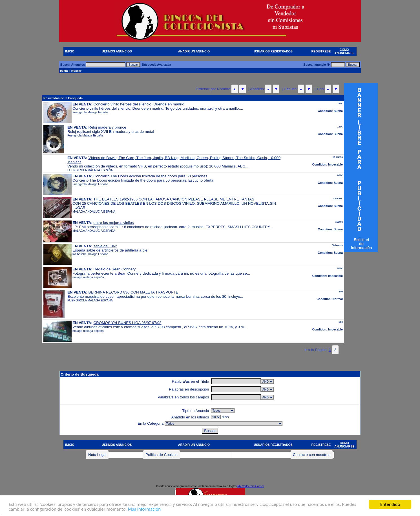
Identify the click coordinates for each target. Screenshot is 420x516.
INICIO (70, 51)
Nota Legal (97, 455)
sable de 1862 (105, 246)
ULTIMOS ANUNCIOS (117, 51)
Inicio (64, 71)
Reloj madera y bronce (107, 127)
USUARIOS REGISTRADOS (273, 51)
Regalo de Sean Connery (115, 269)
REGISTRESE (321, 51)
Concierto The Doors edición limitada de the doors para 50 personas (151, 176)
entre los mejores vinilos (114, 223)
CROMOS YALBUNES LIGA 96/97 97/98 (128, 323)
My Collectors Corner (251, 486)
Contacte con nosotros (312, 455)
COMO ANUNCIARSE (344, 51)
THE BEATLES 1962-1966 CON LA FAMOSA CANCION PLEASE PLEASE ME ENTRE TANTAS (174, 199)
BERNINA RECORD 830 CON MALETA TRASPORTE (133, 292)
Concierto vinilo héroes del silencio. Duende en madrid (139, 104)
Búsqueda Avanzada (156, 65)
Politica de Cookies (161, 455)
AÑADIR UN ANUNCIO (194, 51)
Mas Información (144, 510)
